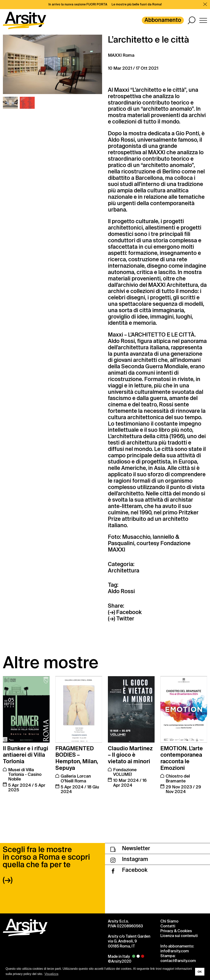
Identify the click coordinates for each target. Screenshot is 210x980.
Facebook (129, 870)
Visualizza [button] (51, 974)
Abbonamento (163, 20)
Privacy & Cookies (176, 931)
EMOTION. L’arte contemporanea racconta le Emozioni (182, 758)
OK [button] (200, 972)
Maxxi (122, 90)
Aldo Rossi (121, 140)
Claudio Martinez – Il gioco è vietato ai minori (130, 755)
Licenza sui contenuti (179, 936)
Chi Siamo (169, 921)
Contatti (168, 926)
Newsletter (130, 848)
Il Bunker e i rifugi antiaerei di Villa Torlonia (26, 755)
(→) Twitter (121, 619)
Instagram (129, 859)
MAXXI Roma (121, 55)
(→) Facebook (125, 612)
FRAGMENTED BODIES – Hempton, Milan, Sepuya (77, 758)
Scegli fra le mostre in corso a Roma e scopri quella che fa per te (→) (46, 865)
